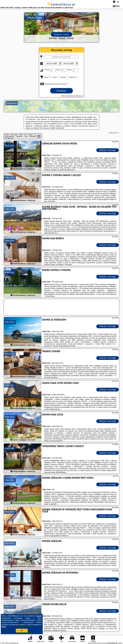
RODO (4, 627)
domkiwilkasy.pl (61, 4)
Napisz (120, 643)
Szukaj (61, 91)
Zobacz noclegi (107, 150)
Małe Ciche (9, 146)
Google (39, 616)
